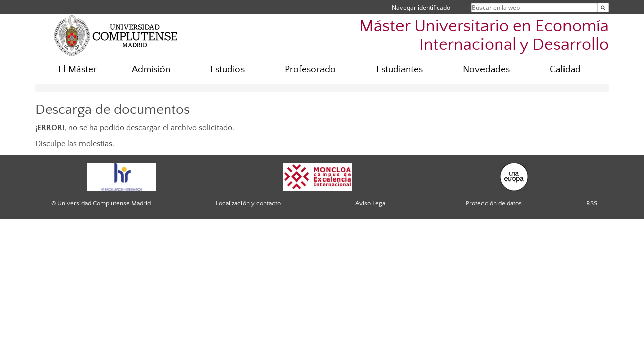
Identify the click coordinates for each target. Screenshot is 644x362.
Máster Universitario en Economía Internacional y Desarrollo (484, 36)
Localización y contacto (248, 203)
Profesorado (310, 70)
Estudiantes (399, 70)
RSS (592, 203)
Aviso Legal (371, 203)
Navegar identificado (421, 7)
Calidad (565, 70)
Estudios (227, 70)
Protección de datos (494, 203)
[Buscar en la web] (603, 7)
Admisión (151, 70)
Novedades (486, 70)
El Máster (77, 70)
